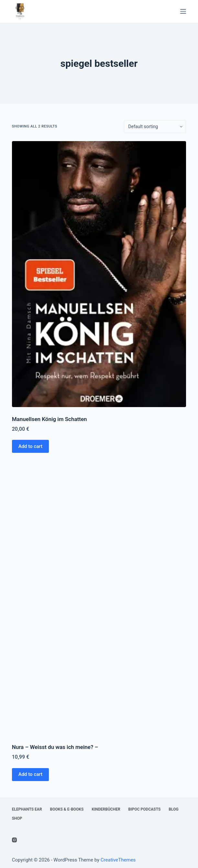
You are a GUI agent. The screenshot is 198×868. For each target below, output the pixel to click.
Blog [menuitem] (173, 809)
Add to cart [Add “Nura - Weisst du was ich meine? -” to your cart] (30, 774)
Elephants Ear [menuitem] (27, 809)
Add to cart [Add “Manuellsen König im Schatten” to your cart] (30, 446)
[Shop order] (155, 127)
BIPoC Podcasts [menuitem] (145, 809)
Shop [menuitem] (17, 818)
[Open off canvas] (183, 11)
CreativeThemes (118, 860)
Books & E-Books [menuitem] (67, 809)
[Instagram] (14, 840)
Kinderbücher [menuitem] (106, 809)
